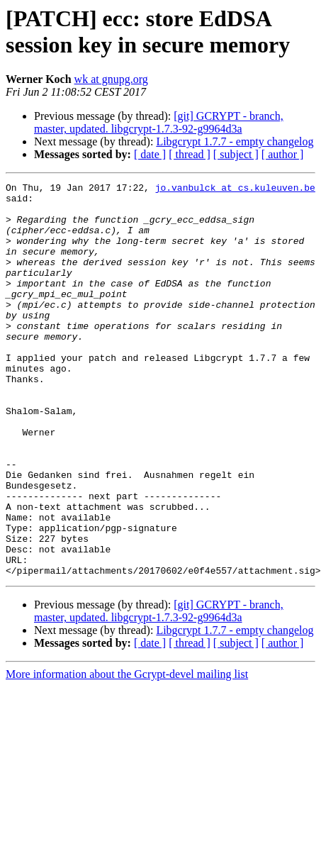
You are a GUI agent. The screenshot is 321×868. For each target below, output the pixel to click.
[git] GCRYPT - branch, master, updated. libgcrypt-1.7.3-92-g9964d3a (159, 122)
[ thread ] (190, 154)
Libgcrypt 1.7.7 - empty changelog (235, 141)
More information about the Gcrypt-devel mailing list (127, 753)
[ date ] (150, 154)
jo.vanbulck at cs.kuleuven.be (235, 189)
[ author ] (283, 154)
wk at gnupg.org (111, 79)
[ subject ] (236, 154)
